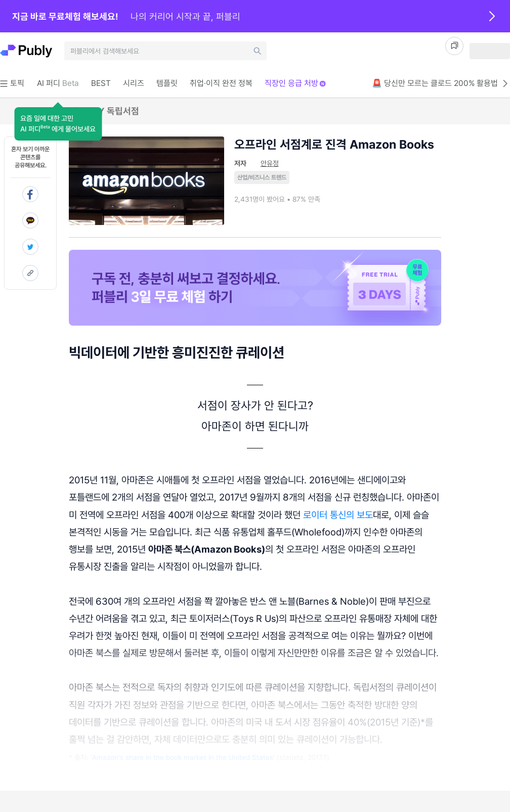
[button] (58, 124)
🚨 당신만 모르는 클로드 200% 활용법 (441, 83)
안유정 (270, 163)
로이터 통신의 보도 (338, 515)
